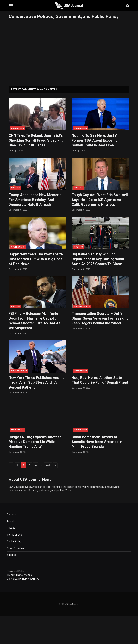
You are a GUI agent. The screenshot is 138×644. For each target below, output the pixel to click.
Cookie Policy (14, 541)
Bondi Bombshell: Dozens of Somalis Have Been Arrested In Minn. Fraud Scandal (97, 442)
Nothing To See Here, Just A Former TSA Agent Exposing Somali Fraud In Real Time (95, 140)
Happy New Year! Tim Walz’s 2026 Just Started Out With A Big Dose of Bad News (36, 259)
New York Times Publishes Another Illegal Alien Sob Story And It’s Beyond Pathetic (37, 382)
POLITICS (16, 188)
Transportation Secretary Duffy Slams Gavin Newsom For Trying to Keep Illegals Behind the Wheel (100, 318)
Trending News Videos (19, 575)
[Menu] (11, 6)
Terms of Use (14, 535)
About (10, 521)
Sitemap (12, 555)
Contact (11, 515)
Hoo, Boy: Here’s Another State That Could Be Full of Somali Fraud (100, 380)
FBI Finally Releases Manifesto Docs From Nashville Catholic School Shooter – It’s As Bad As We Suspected (35, 321)
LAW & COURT (17, 430)
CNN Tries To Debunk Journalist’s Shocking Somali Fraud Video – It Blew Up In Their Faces (36, 140)
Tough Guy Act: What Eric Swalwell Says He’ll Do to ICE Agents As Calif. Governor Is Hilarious (100, 200)
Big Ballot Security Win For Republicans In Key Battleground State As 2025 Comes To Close (98, 259)
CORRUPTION (18, 128)
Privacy (11, 528)
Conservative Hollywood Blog (23, 579)
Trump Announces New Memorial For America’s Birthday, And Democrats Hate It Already (36, 200)
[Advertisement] (69, 52)
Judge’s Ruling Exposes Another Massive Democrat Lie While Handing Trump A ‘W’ (35, 442)
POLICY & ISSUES (82, 306)
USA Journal (73, 604)
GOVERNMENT (18, 247)
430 (48, 465)
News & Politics (15, 548)
